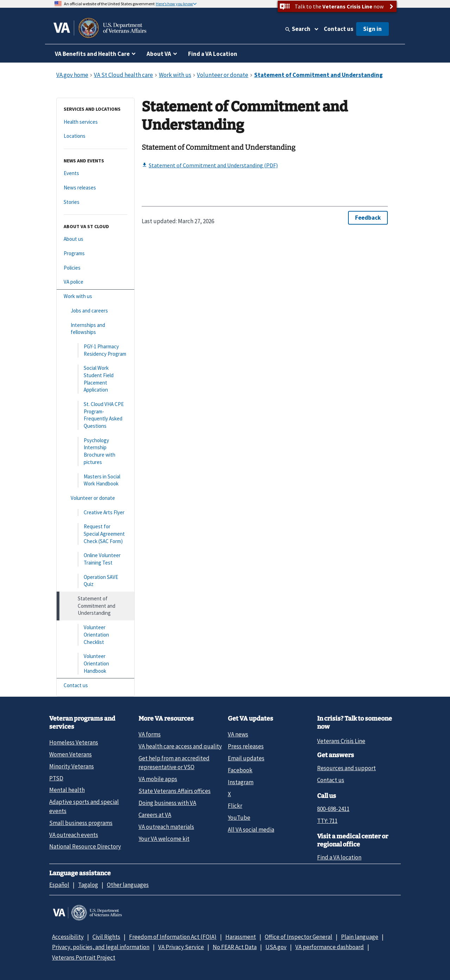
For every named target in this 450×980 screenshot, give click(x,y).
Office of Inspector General (298, 937)
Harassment (241, 937)
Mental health (67, 790)
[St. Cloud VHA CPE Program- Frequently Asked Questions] (95, 415)
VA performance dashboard (330, 947)
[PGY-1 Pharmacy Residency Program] (95, 350)
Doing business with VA (167, 803)
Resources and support (346, 768)
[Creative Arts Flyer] (95, 513)
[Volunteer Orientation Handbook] (95, 664)
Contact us (339, 29)
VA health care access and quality (180, 746)
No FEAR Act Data (235, 947)
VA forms (150, 734)
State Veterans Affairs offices (175, 791)
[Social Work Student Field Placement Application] (95, 379)
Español (59, 885)
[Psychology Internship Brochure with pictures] (95, 452)
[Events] (95, 173)
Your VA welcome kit (164, 839)
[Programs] (95, 254)
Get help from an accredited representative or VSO (174, 763)
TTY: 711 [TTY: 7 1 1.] (327, 821)
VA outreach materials (166, 827)
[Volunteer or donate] (95, 498)
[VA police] (95, 282)
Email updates (246, 758)
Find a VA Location (213, 54)
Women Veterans (70, 754)
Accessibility (68, 937)
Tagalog (88, 885)
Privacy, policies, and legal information (101, 947)
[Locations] (95, 136)
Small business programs (81, 823)
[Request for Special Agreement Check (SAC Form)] (95, 534)
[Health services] (95, 122)
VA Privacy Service (181, 947)
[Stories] (95, 202)
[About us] (95, 239)
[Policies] (95, 268)
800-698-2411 (333, 809)
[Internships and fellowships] (95, 329)
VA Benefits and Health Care (92, 54)
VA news (238, 734)
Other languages (128, 885)
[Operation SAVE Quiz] (95, 581)
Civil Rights (106, 937)
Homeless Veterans (74, 742)
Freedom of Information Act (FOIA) (173, 937)
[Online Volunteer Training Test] (95, 559)
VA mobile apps (158, 779)
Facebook (240, 770)
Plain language (360, 937)
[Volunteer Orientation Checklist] (95, 635)
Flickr (235, 806)
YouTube (239, 818)
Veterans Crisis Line (341, 741)
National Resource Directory (85, 846)
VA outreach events (74, 835)
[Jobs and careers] (95, 311)
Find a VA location (339, 857)
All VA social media (251, 830)
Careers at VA (155, 815)
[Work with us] (95, 296)
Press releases (246, 746)
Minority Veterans (72, 766)
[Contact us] (95, 686)
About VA (159, 54)
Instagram (241, 782)
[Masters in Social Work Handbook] (95, 480)
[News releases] (95, 188)
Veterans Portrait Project (84, 958)
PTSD (56, 778)
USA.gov (276, 947)
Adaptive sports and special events (84, 806)
